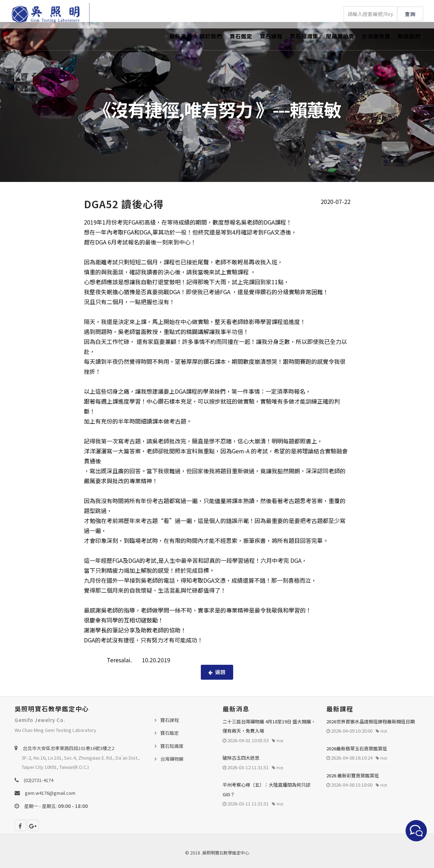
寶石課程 (271, 36)
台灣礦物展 (376, 36)
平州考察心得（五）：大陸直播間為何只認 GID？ (266, 789)
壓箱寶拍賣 (340, 36)
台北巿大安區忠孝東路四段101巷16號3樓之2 (68, 748)
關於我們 (211, 36)
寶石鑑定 (241, 36)
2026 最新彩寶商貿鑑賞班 (353, 775)
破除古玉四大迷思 (241, 758)
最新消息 (181, 36)
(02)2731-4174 (39, 780)
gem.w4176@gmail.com (50, 793)
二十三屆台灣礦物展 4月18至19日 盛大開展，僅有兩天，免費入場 (269, 726)
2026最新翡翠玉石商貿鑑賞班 (357, 748)
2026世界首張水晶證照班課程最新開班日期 (371, 721)
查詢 (410, 14)
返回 (217, 672)
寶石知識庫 (304, 36)
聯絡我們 (409, 36)
